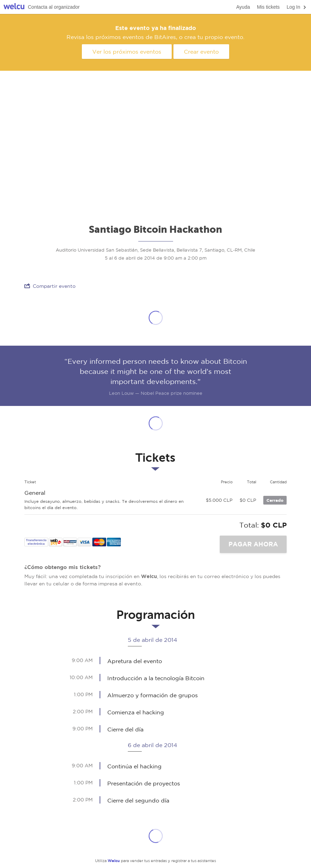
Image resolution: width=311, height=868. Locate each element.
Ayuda (243, 7)
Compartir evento (50, 286)
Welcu (14, 7)
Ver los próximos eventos (127, 52)
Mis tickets (268, 7)
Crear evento (201, 52)
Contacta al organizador (54, 7)
